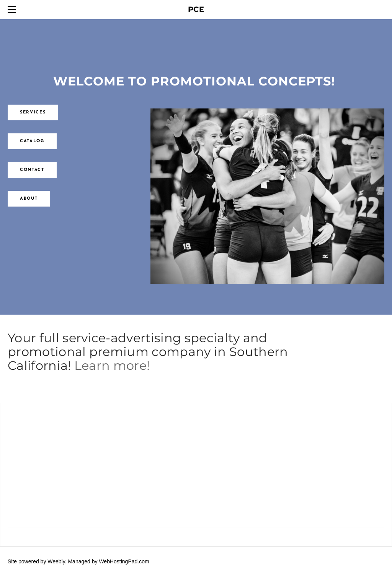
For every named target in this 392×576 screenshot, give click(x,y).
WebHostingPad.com (124, 561)
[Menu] (13, 10)
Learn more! (112, 365)
